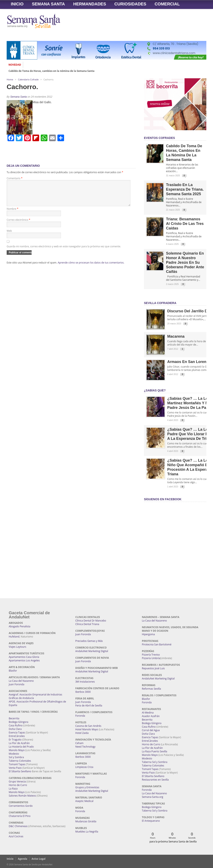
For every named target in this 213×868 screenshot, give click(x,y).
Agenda (23, 859)
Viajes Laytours (17, 647)
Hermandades (90, 4)
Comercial (167, 4)
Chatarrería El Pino (20, 816)
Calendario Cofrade (28, 79)
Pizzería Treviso (151, 655)
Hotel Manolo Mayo (87, 729)
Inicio (17, 4)
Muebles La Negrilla (87, 832)
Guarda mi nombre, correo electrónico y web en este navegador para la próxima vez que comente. (64, 251)
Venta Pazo (15, 768)
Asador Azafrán (151, 716)
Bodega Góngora (19, 722)
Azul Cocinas (16, 836)
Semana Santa (48, 4)
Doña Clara (15, 729)
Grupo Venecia (17, 782)
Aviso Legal (39, 859)
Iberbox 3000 (83, 692)
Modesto (14, 754)
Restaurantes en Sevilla (155, 780)
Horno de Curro (18, 785)
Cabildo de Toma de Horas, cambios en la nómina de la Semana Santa (51, 71)
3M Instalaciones (85, 682)
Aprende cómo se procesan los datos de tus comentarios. (91, 268)
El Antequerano (151, 821)
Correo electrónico (18, 225)
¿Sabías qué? (155, 390)
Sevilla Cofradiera (160, 303)
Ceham (79, 743)
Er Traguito (15, 740)
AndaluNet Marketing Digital (92, 651)
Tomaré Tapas (17, 764)
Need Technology (85, 747)
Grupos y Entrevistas (87, 787)
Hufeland (14, 637)
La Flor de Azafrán (19, 743)
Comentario (15, 178)
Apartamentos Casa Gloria (24, 657)
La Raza (13, 789)
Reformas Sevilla (151, 689)
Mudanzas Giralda (86, 821)
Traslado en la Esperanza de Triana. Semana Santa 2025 (185, 189)
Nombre (12, 214)
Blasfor (13, 671)
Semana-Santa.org (152, 797)
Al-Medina (148, 713)
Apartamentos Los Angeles (24, 660)
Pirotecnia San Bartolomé (157, 644)
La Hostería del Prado (21, 747)
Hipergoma (148, 634)
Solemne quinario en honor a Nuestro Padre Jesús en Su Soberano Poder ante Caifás (185, 262)
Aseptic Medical (84, 801)
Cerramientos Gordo (21, 806)
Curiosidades (130, 4)
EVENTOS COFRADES (159, 138)
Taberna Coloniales (20, 761)
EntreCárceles (17, 736)
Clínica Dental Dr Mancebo (91, 621)
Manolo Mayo (17, 750)
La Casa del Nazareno (21, 681)
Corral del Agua (151, 730)
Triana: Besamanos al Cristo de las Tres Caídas (185, 224)
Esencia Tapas (17, 733)
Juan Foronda (17, 684)
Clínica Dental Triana (87, 624)
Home (10, 79)
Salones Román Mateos (22, 796)
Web (9, 236)
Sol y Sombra (16, 757)
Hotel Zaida (82, 733)
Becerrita (14, 718)
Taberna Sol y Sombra (155, 762)
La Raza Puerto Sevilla (154, 751)
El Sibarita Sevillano (20, 771)
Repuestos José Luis (153, 668)
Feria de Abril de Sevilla (89, 706)
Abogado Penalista (20, 626)
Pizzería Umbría (151, 658)
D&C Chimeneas (18, 826)
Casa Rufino (16, 725)
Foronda (80, 716)
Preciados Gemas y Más (89, 641)
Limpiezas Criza (84, 767)
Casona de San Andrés (88, 726)
